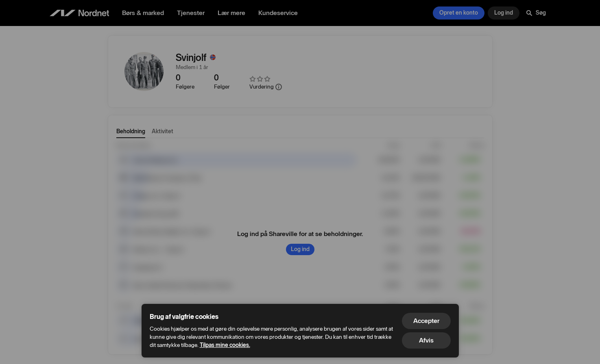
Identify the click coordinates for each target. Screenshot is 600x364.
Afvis (426, 340)
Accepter (426, 321)
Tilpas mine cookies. (225, 345)
